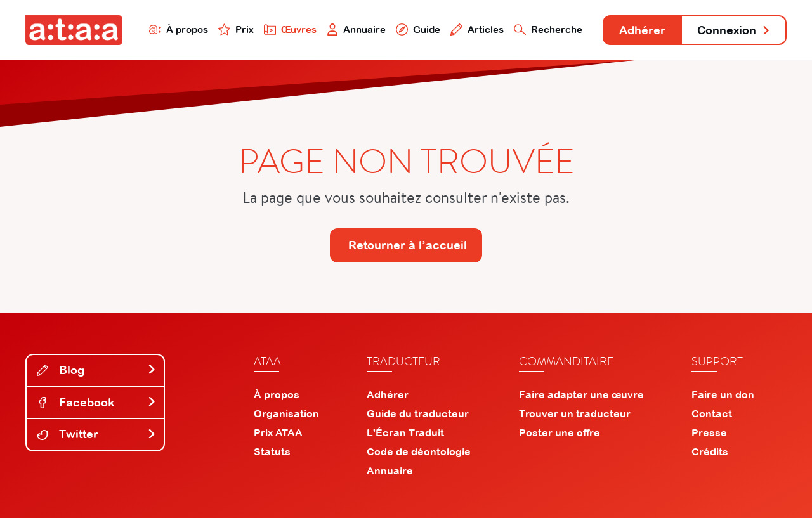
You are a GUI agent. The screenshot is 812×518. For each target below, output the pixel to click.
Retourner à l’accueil (408, 245)
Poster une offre (560, 432)
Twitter (96, 434)
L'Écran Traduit (405, 432)
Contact (712, 413)
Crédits (710, 451)
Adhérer (642, 30)
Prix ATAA (278, 432)
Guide (418, 29)
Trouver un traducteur (575, 413)
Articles (477, 29)
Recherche (548, 29)
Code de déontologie (419, 451)
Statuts (272, 451)
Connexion (734, 30)
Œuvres (290, 29)
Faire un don (723, 394)
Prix (236, 29)
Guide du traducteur (418, 413)
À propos (179, 29)
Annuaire (357, 29)
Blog (96, 370)
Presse (709, 432)
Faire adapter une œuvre (581, 394)
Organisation (286, 413)
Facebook (96, 402)
